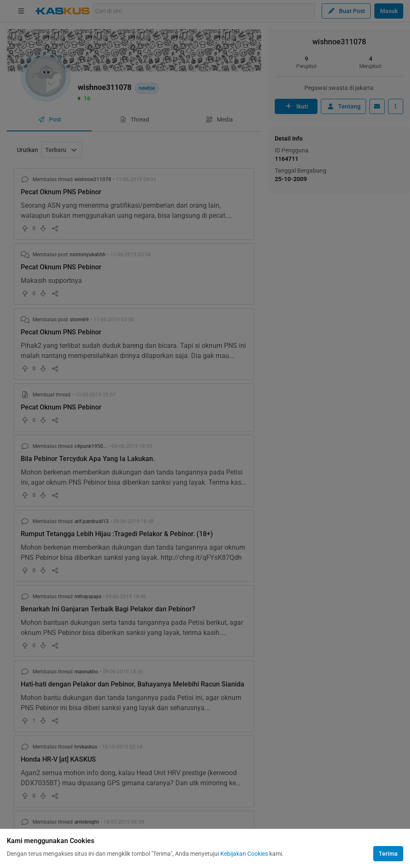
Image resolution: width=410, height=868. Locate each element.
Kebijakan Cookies (244, 854)
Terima (388, 854)
